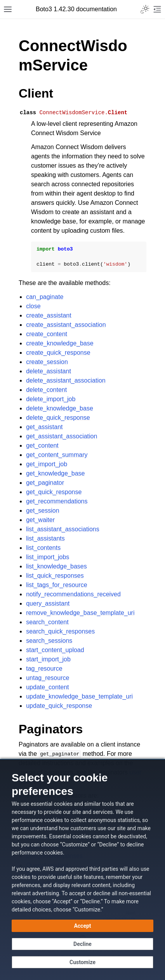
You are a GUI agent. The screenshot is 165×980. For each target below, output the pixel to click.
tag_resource (44, 668)
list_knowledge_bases (56, 566)
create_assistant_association (66, 325)
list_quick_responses (55, 576)
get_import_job (47, 464)
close (33, 306)
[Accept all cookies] (82, 926)
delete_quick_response (58, 418)
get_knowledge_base (55, 473)
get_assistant (44, 427)
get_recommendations (57, 501)
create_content (47, 334)
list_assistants (45, 538)
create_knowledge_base (60, 343)
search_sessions (49, 641)
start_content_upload (55, 650)
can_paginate (45, 297)
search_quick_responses (60, 631)
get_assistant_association (62, 436)
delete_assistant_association (66, 380)
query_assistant (48, 603)
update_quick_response (59, 706)
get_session (43, 511)
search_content (47, 622)
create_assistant (49, 315)
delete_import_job (51, 399)
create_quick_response (58, 353)
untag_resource (48, 678)
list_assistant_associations (63, 529)
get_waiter (40, 520)
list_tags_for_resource (56, 585)
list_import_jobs (48, 557)
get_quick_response (54, 492)
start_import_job (48, 659)
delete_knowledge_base (60, 408)
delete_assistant (49, 371)
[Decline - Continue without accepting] (82, 944)
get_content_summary (57, 455)
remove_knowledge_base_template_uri (80, 613)
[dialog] (82, 869)
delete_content (46, 390)
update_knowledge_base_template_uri (79, 696)
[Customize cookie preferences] (82, 962)
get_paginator (45, 483)
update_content (47, 687)
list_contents (43, 548)
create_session (47, 362)
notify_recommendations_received (73, 594)
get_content (42, 445)
